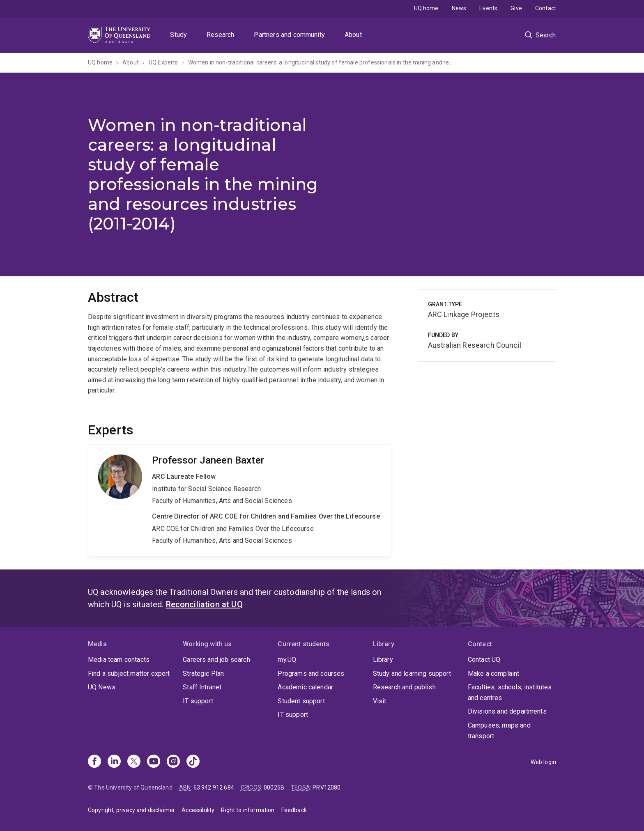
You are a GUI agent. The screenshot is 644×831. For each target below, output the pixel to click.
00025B (274, 787)
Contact (546, 8)
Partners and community (289, 35)
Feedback (294, 810)
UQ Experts (163, 62)
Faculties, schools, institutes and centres (510, 692)
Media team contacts (119, 660)
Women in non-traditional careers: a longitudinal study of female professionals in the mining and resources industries (322, 62)
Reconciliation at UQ (204, 604)
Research (220, 35)
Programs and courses (311, 674)
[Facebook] (94, 762)
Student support (301, 701)
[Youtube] (154, 762)
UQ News (102, 687)
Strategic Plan (203, 674)
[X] (134, 762)
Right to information (248, 810)
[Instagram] (173, 762)
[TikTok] (193, 762)
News (459, 8)
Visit (380, 701)
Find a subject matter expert (129, 674)
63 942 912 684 (214, 787)
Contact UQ (484, 660)
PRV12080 (327, 787)
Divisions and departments (507, 711)
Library (383, 660)
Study (178, 35)
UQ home (426, 8)
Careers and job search (216, 660)
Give (516, 8)
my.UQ (287, 660)
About (353, 35)
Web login (543, 762)
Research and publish (404, 687)
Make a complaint (494, 674)
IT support (198, 701)
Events (488, 8)
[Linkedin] (114, 762)
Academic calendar (305, 687)
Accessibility (198, 810)
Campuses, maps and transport (499, 731)
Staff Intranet (202, 687)
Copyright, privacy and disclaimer (131, 810)
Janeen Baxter (240, 500)
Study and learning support (412, 674)
